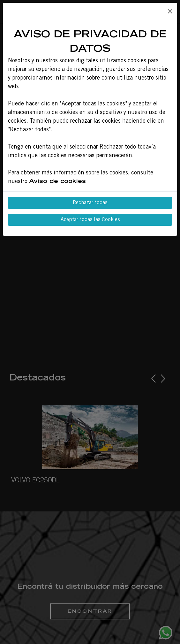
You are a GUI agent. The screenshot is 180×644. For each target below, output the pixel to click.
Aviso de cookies (57, 182)
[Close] (170, 12)
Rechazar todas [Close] (90, 203)
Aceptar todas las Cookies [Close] (90, 220)
